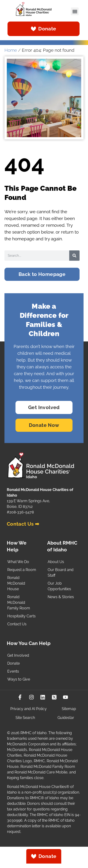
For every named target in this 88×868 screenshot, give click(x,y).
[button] (75, 11)
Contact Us (17, 624)
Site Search (25, 718)
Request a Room (22, 570)
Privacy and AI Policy (29, 709)
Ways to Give (19, 679)
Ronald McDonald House (16, 583)
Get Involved (18, 655)
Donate (13, 663)
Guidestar (66, 718)
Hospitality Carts (21, 616)
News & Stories (61, 597)
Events (13, 671)
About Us (56, 562)
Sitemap (69, 709)
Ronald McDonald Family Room (19, 602)
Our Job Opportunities (59, 586)
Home (11, 50)
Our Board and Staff (61, 573)
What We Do (18, 562)
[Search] (74, 256)
